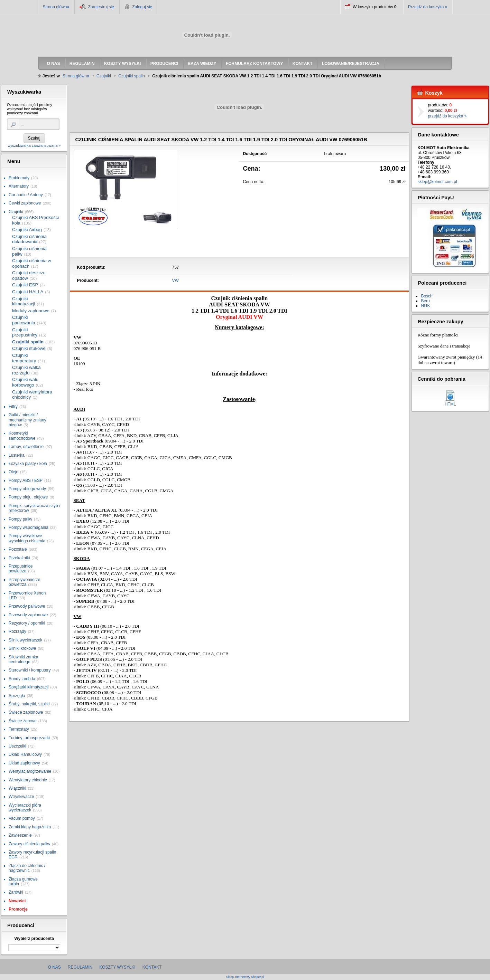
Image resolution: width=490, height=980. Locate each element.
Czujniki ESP (25, 285)
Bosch (427, 296)
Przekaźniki (19, 558)
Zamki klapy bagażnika (30, 827)
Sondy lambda (22, 679)
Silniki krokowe (22, 648)
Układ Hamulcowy (25, 754)
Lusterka (17, 455)
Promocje (18, 909)
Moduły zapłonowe (31, 311)
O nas (54, 967)
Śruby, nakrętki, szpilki (29, 704)
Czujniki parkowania (24, 320)
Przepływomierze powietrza (24, 582)
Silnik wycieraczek (25, 640)
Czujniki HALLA (28, 292)
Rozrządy (17, 631)
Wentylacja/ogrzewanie (30, 771)
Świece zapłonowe (26, 712)
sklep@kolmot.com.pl (437, 182)
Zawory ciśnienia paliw (29, 844)
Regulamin (80, 967)
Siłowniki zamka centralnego (23, 659)
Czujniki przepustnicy (25, 332)
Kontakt (152, 967)
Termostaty (19, 729)
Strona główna (56, 7)
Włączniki (17, 788)
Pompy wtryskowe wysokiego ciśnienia (27, 538)
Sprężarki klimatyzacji (29, 687)
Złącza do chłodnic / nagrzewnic (27, 868)
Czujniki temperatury (24, 358)
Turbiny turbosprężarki (29, 738)
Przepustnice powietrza (21, 569)
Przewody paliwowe (27, 606)
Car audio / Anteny (26, 195)
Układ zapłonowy (24, 763)
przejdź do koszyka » (447, 116)
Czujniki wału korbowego (25, 382)
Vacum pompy (22, 818)
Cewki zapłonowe (25, 203)
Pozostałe (18, 549)
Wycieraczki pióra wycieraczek (25, 808)
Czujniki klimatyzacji (24, 301)
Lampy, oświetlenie (26, 447)
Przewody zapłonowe (28, 615)
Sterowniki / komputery (30, 670)
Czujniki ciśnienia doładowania (29, 239)
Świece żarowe (23, 721)
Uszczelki (17, 746)
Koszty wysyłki (117, 967)
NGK (425, 306)
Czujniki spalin (28, 342)
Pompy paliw (20, 519)
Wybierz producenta (34, 939)
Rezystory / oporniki (27, 623)
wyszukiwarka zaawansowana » (34, 145)
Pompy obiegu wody (27, 489)
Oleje (13, 472)
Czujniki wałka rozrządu (26, 370)
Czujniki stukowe (29, 348)
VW (175, 280)
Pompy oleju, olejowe (28, 497)
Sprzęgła (17, 696)
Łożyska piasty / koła (28, 464)
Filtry (13, 407)
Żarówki (16, 892)
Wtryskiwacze (21, 797)
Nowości (17, 901)
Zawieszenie (20, 835)
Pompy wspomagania (29, 527)
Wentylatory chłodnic (28, 780)
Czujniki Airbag (27, 230)
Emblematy (19, 178)
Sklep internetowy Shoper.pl (245, 977)
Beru (425, 301)
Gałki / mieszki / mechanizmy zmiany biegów (27, 420)
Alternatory (19, 186)
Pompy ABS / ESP (26, 481)
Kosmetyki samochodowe (22, 436)
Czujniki (16, 212)
